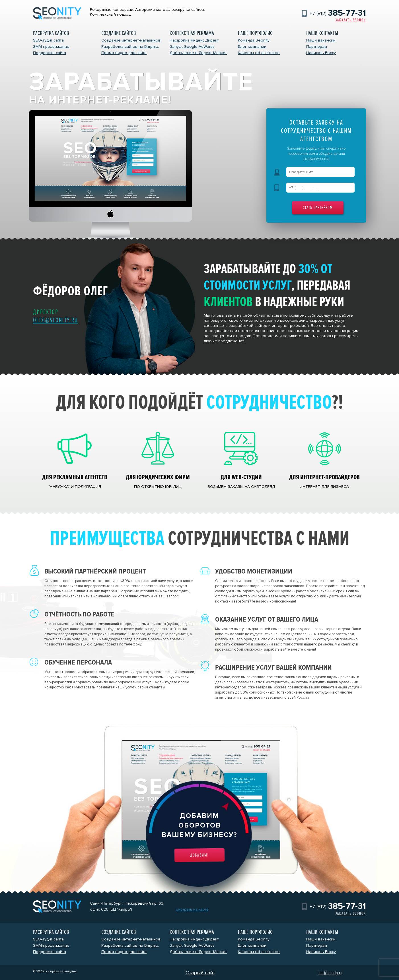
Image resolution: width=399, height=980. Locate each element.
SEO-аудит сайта (48, 40)
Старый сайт (200, 973)
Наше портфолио (255, 33)
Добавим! (199, 855)
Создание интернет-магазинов (131, 40)
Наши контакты (322, 33)
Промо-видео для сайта (124, 53)
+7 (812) (338, 13)
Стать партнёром (318, 208)
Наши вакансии (321, 40)
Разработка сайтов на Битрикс (130, 47)
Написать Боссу (321, 53)
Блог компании (252, 47)
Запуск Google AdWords (192, 47)
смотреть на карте (192, 909)
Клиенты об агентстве (259, 53)
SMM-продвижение (51, 47)
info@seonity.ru (330, 973)
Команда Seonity (254, 40)
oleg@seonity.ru (55, 320)
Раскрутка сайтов (51, 33)
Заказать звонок (351, 20)
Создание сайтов (119, 33)
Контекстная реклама (192, 33)
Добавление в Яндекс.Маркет (198, 53)
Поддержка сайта (50, 53)
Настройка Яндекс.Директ (194, 40)
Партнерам (317, 47)
